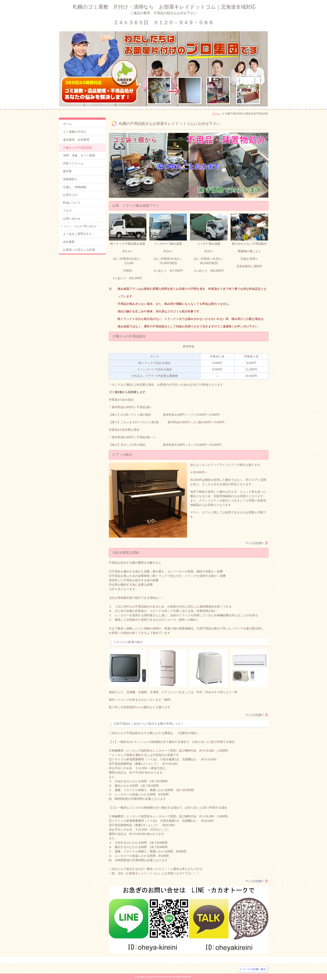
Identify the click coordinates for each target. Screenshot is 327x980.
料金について (72, 203)
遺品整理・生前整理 (76, 140)
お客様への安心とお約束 (79, 250)
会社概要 (69, 242)
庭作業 (67, 171)
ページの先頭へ (257, 543)
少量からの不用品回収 (78, 148)
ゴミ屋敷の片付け (75, 132)
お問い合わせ (72, 219)
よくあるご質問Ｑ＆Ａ (77, 234)
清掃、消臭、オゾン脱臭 (79, 155)
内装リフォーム (73, 163)
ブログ (67, 211)
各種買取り (70, 179)
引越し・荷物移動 (75, 187)
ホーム (216, 114)
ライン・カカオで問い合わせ (80, 226)
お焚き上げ (70, 195)
